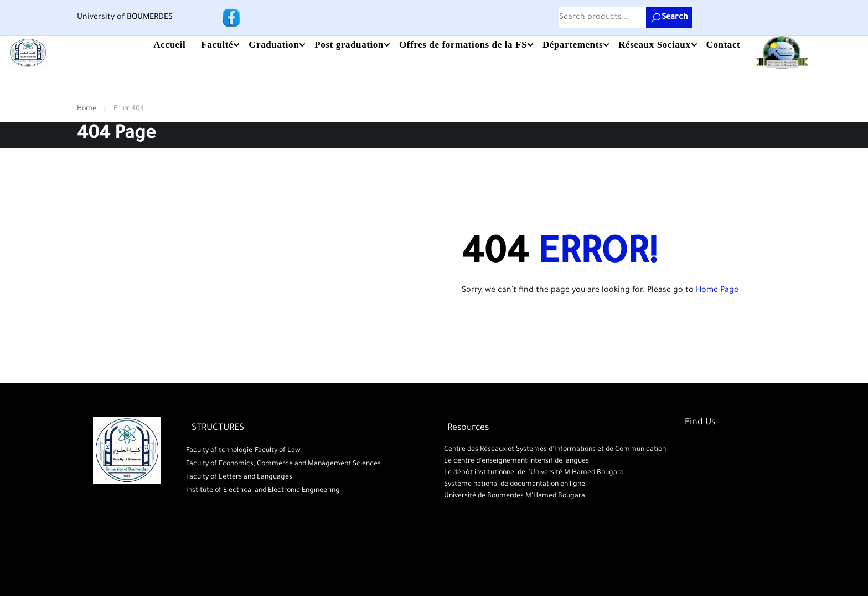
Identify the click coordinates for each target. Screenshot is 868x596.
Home (87, 109)
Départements (573, 45)
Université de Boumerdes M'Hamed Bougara (513, 496)
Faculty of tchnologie (219, 451)
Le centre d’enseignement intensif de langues (515, 461)
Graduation (274, 45)
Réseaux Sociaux (654, 45)
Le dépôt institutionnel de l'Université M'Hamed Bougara (533, 473)
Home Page (717, 291)
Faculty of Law (278, 451)
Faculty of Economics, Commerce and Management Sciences (283, 464)
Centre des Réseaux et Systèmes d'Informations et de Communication (554, 450)
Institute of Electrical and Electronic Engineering (263, 491)
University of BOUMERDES (125, 18)
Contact (724, 45)
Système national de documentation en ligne (513, 485)
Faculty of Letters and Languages (239, 477)
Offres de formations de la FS (463, 45)
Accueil (169, 45)
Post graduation (349, 45)
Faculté (217, 45)
